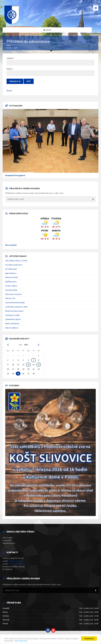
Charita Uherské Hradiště (15, 303)
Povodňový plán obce (14, 265)
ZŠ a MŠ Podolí (11, 269)
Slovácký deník (11, 290)
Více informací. (21, 641)
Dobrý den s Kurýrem (14, 294)
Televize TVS (10, 298)
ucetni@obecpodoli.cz (17, 564)
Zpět (16, 48)
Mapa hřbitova (11, 273)
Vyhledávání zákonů (13, 319)
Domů (9, 48)
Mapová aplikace (12, 328)
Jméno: (10, 58)
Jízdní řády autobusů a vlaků (16, 307)
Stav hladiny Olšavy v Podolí (16, 261)
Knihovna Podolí (12, 277)
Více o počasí (11, 245)
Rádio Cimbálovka (12, 324)
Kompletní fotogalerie (15, 175)
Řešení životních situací (14, 311)
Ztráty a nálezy (11, 286)
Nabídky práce (11, 282)
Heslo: (9, 69)
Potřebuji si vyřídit (12, 315)
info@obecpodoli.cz (16, 561)
